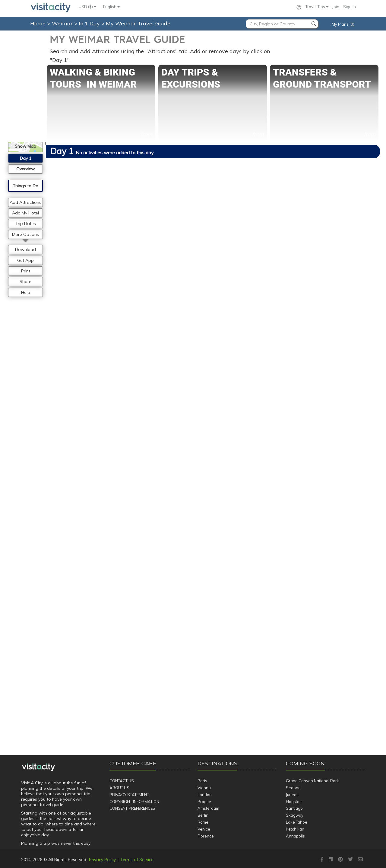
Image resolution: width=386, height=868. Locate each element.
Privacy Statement (129, 795)
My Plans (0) (343, 24)
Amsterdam (208, 808)
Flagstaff (294, 802)
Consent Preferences (132, 808)
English (111, 7)
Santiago (294, 808)
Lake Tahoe (297, 822)
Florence (206, 836)
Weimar (63, 23)
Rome (203, 822)
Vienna (204, 788)
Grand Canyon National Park (312, 781)
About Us (119, 788)
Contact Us (122, 781)
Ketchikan (295, 829)
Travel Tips (317, 7)
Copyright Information (134, 802)
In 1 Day (90, 23)
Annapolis (295, 836)
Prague (204, 802)
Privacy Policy (102, 860)
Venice (204, 829)
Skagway (295, 815)
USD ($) (87, 7)
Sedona (293, 788)
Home (38, 23)
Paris (202, 781)
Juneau (292, 795)
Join (336, 7)
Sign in (350, 7)
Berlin (203, 815)
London (205, 795)
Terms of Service (137, 860)
